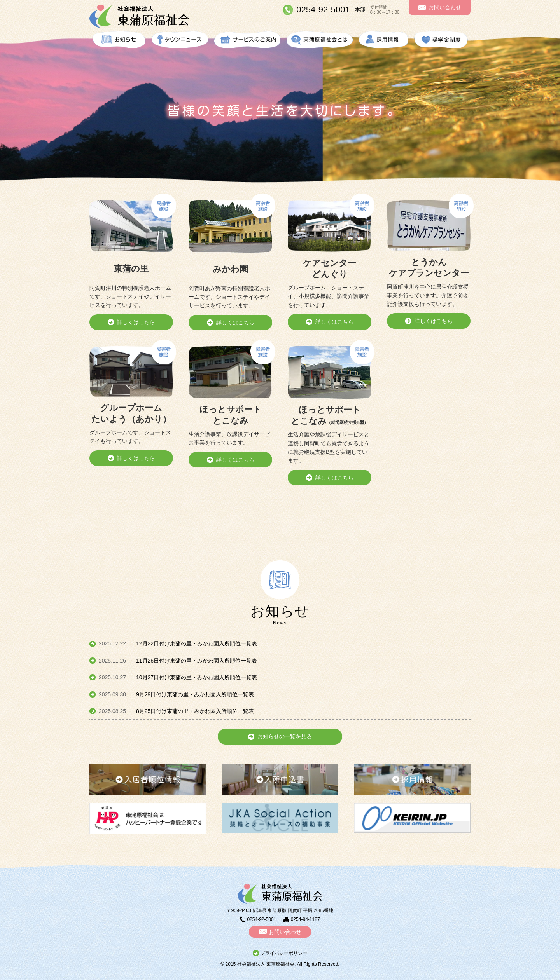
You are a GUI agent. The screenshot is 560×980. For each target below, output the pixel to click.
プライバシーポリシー (284, 953)
